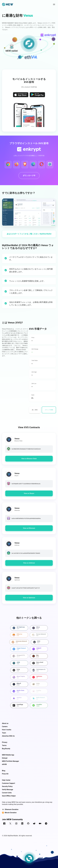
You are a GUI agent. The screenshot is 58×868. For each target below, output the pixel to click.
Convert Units (7, 793)
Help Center (6, 780)
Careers (5, 727)
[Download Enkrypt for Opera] (42, 166)
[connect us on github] (28, 824)
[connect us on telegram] (46, 824)
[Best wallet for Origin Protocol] (19, 651)
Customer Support (8, 783)
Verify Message (7, 790)
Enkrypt (5, 758)
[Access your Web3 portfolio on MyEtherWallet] (29, 235)
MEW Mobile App (8, 755)
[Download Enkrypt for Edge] (33, 166)
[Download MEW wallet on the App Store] (21, 97)
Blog (4, 771)
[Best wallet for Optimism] (39, 679)
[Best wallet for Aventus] (19, 700)
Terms (4, 745)
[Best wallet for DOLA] (39, 630)
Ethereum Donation (10, 809)
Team (4, 733)
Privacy (5, 742)
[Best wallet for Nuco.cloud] (39, 665)
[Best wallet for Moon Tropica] (19, 679)
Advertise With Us (8, 736)
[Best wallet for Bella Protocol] (39, 700)
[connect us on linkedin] (22, 824)
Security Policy (7, 786)
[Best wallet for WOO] (40, 644)
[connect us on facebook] (4, 824)
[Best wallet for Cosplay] (39, 693)
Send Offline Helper (9, 796)
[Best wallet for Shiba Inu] (19, 637)
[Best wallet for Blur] (39, 658)
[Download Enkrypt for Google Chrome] (8, 166)
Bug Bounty (6, 749)
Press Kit (5, 774)
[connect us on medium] (40, 824)
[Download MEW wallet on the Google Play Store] (37, 97)
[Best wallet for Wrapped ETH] (19, 658)
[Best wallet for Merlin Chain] (19, 693)
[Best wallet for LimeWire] (39, 707)
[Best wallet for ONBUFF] (39, 651)
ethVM (4, 764)
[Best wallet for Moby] (39, 686)
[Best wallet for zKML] (19, 665)
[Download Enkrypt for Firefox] (16, 166)
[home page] (8, 5)
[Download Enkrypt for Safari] (50, 166)
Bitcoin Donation (9, 813)
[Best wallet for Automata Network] (19, 644)
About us (5, 723)
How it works (7, 730)
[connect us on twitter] (10, 824)
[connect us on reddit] (34, 824)
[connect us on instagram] (16, 824)
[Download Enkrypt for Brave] (25, 166)
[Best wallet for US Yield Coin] (19, 630)
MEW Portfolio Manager (10, 761)
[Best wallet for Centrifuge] (19, 707)
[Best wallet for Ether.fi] (19, 686)
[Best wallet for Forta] (19, 672)
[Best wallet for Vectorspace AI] (39, 672)
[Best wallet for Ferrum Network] (39, 637)
